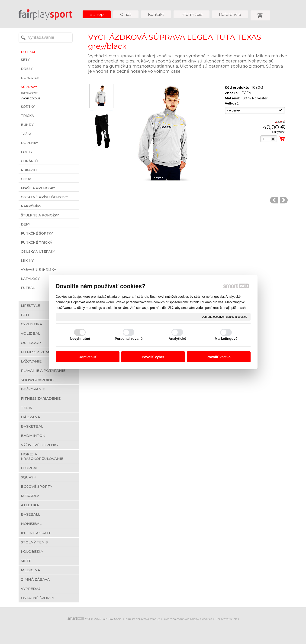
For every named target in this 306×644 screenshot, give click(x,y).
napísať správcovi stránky (143, 619)
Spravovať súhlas (227, 619)
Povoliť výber (153, 357)
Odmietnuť (87, 357)
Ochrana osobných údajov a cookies (224, 317)
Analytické (177, 338)
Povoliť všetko (219, 357)
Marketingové (226, 338)
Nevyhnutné (80, 338)
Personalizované (129, 338)
